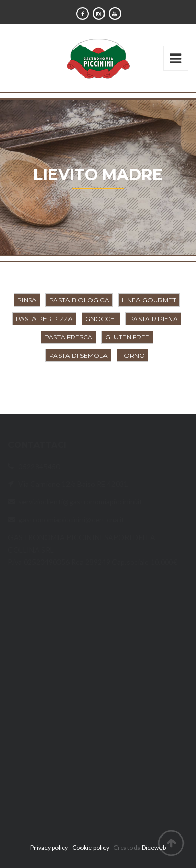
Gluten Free (127, 337)
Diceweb (154, 847)
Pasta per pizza (44, 319)
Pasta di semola (78, 355)
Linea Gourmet (149, 300)
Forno (132, 355)
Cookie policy (91, 847)
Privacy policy (49, 847)
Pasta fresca (68, 337)
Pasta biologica (79, 300)
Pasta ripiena (153, 319)
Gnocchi (101, 319)
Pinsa (27, 300)
